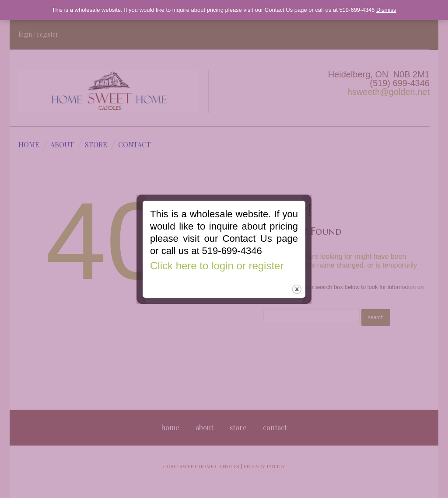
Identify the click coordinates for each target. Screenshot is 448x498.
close (298, 297)
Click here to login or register (216, 271)
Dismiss (386, 10)
